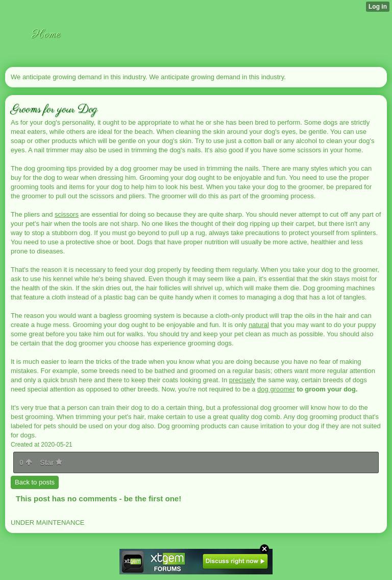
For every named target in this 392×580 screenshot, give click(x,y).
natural (259, 325)
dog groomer (276, 389)
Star (51, 462)
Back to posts (35, 482)
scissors (67, 214)
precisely (242, 380)
